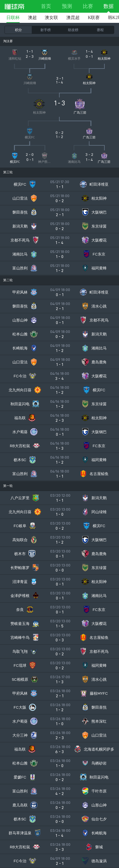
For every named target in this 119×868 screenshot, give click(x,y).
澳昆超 (73, 18)
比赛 (88, 6)
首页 (46, 6)
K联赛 (94, 18)
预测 (67, 6)
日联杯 (13, 18)
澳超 (32, 18)
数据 (109, 6)
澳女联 (51, 18)
